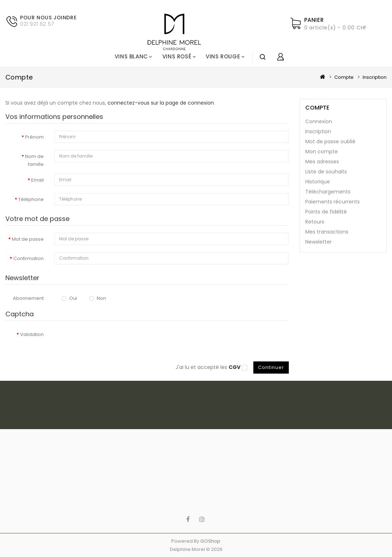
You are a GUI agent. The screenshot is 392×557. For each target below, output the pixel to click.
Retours (315, 222)
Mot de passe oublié (330, 141)
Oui (69, 298)
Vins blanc (131, 56)
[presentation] (109, 342)
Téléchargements (328, 192)
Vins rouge (223, 56)
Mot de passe (28, 239)
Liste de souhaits (326, 172)
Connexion (319, 121)
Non (98, 298)
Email (37, 180)
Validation (32, 334)
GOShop (210, 541)
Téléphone (31, 199)
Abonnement (28, 298)
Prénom (34, 137)
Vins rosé (177, 56)
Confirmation (28, 258)
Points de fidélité (326, 212)
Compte (344, 77)
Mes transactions (327, 232)
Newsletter (319, 242)
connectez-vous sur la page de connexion (161, 103)
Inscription (375, 77)
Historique (318, 182)
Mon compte (322, 152)
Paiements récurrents (333, 202)
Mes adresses (322, 162)
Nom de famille (34, 160)
